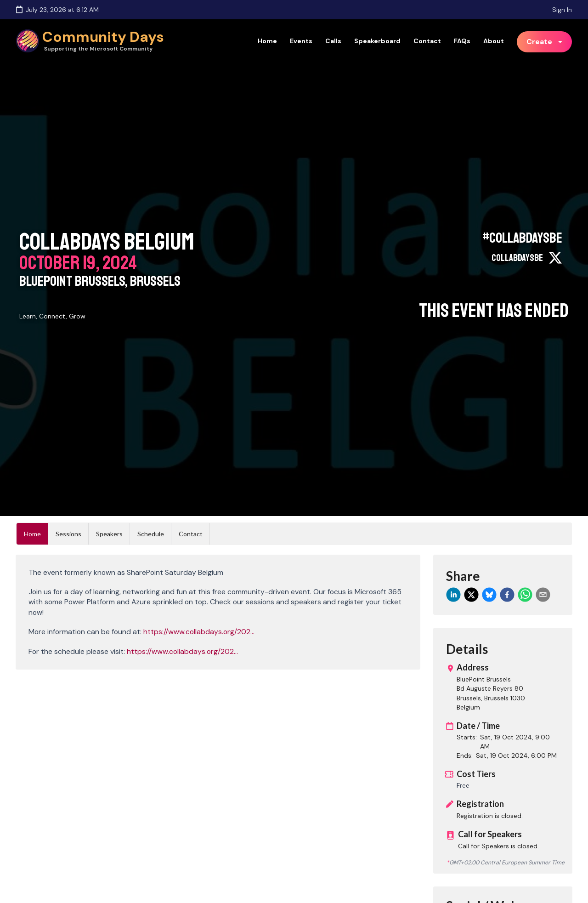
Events (301, 41)
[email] (543, 595)
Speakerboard (377, 41)
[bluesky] (489, 595)
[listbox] (545, 42)
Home (267, 41)
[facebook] (507, 595)
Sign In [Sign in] (562, 10)
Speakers (109, 534)
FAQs (462, 41)
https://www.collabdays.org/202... (199, 632)
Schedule (151, 534)
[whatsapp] (525, 595)
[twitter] (471, 595)
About (494, 41)
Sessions (68, 534)
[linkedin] (453, 595)
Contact (427, 41)
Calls (333, 41)
